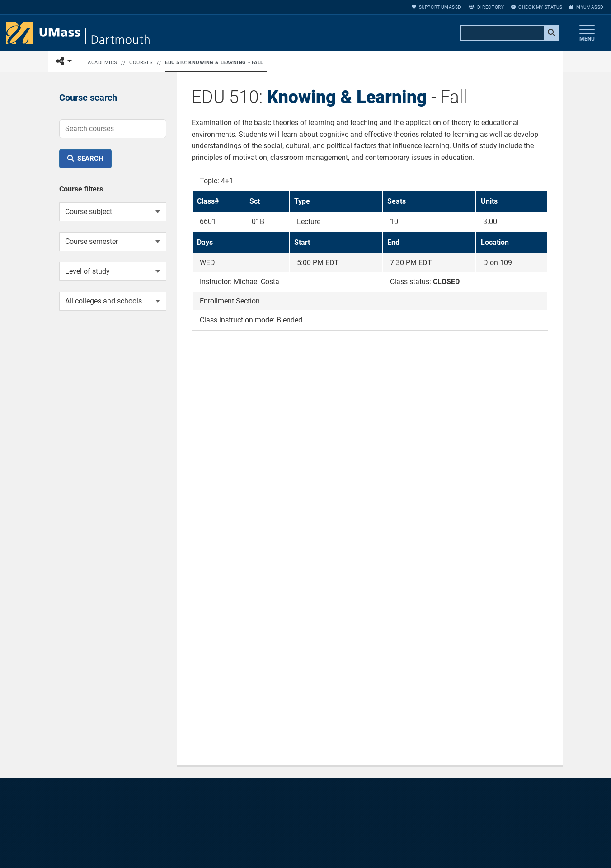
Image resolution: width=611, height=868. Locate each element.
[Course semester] (113, 242)
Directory (486, 7)
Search (90, 159)
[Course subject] (113, 212)
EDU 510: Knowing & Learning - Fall (214, 63)
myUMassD (587, 7)
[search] (509, 33)
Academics (103, 63)
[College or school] (113, 301)
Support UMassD (437, 7)
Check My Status (537, 7)
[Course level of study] (113, 271)
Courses (141, 63)
